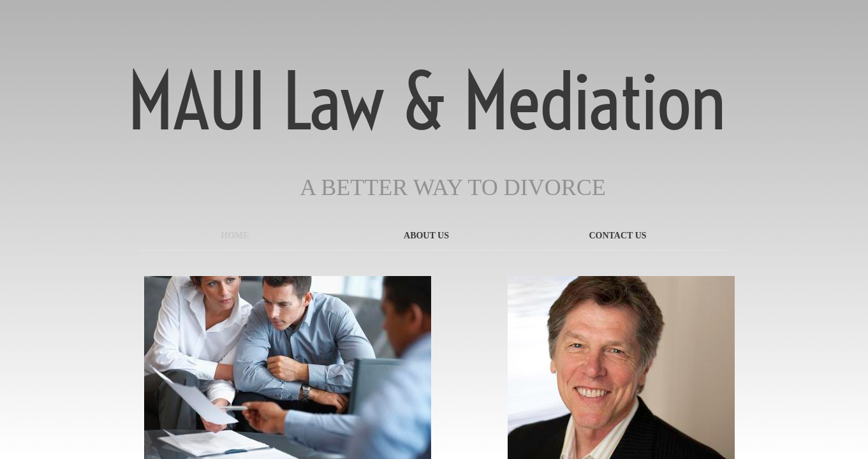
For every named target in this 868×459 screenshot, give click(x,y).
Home (235, 236)
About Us (426, 236)
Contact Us (617, 236)
